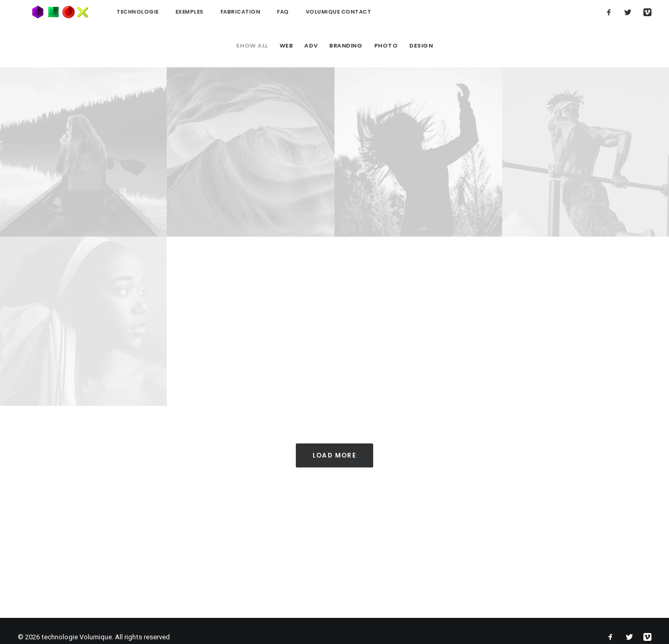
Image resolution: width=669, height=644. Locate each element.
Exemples (163, 12)
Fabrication (214, 12)
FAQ (256, 12)
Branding (346, 46)
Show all (252, 46)
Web (286, 46)
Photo (386, 46)
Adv (311, 46)
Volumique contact (312, 12)
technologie (111, 12)
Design (421, 46)
